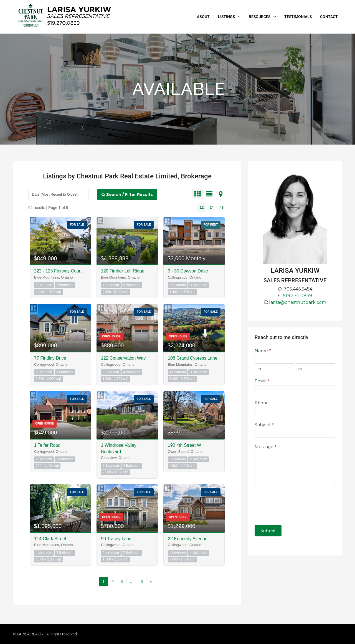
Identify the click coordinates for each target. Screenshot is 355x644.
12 (202, 207)
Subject (264, 425)
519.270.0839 (298, 296)
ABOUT (203, 17)
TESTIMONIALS (298, 17)
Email (262, 381)
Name (263, 351)
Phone (262, 403)
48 (222, 207)
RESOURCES (260, 17)
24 (212, 207)
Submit (268, 531)
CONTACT (329, 17)
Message (266, 447)
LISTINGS (226, 17)
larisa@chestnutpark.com (298, 302)
